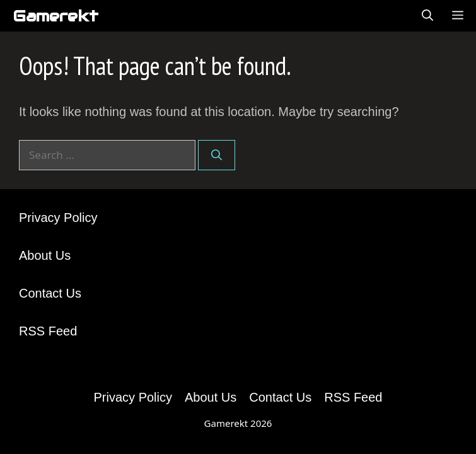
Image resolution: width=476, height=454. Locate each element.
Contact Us (50, 293)
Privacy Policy (58, 218)
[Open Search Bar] (427, 16)
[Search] (217, 155)
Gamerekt (55, 16)
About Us (45, 255)
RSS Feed (48, 331)
